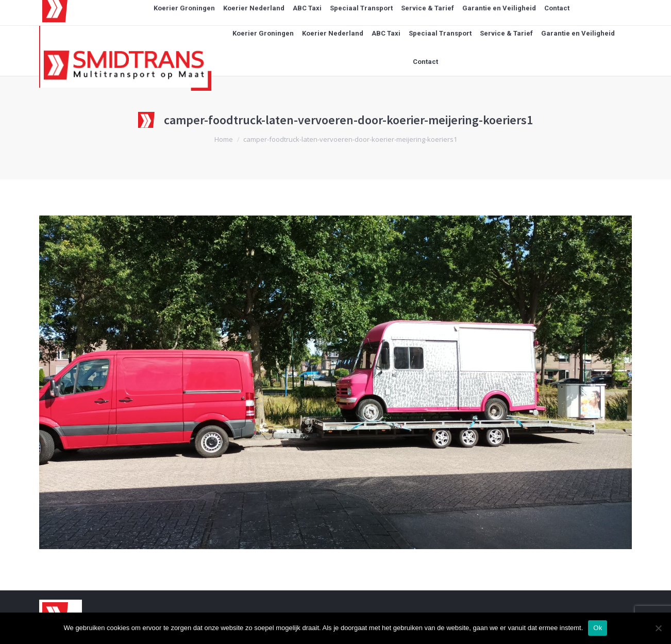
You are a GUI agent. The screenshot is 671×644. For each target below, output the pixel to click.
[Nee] (658, 628)
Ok (598, 628)
